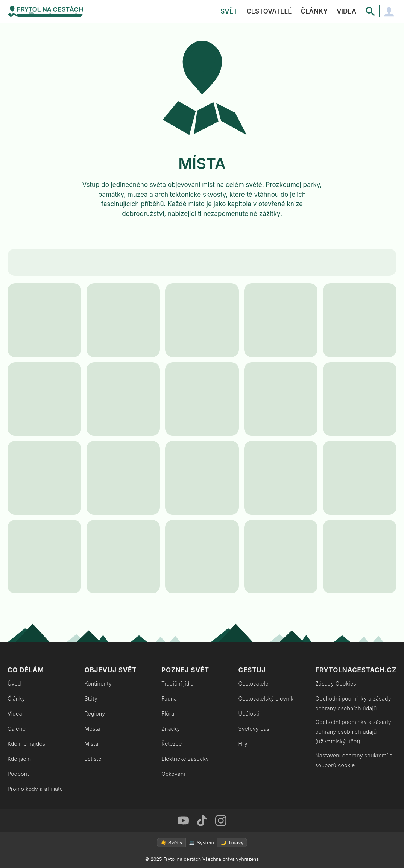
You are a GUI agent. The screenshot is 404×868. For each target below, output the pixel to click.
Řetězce (172, 744)
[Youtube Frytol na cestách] (183, 821)
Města (93, 729)
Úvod (14, 683)
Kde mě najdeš (26, 744)
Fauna (169, 699)
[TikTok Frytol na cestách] (202, 821)
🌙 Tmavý (232, 843)
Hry (243, 744)
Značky (171, 729)
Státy (91, 699)
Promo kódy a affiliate (35, 789)
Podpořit (18, 774)
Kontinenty (98, 683)
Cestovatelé (269, 11)
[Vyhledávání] (370, 11)
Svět (229, 11)
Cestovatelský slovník (266, 699)
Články (314, 11)
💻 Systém (201, 843)
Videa (346, 11)
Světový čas (254, 729)
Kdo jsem (19, 759)
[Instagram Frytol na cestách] (221, 821)
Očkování (173, 774)
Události (249, 714)
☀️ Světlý (171, 843)
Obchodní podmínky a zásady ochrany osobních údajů (353, 703)
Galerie (17, 729)
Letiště (93, 759)
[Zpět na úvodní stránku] (45, 11)
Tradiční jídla (178, 683)
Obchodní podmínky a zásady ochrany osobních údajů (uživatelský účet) (353, 732)
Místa (92, 744)
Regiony (95, 714)
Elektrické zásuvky (185, 759)
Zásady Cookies (336, 683)
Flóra (168, 714)
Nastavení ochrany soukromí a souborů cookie (354, 760)
